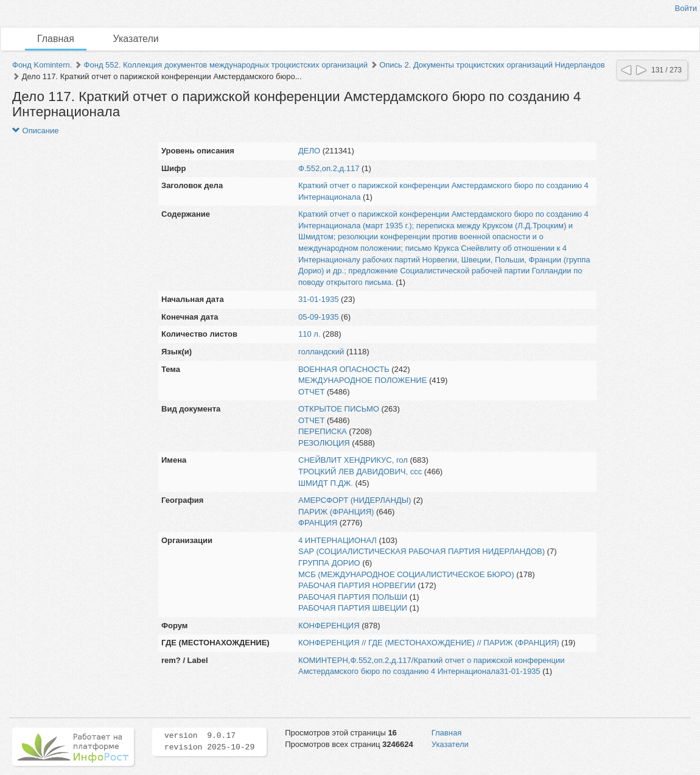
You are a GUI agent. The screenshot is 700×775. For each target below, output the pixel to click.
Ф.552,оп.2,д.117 (329, 168)
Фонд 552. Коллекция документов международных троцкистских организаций (226, 65)
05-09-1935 (319, 317)
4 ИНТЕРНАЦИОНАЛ (338, 540)
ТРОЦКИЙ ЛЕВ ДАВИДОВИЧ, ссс (360, 472)
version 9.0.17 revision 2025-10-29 (209, 742)
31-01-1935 (319, 299)
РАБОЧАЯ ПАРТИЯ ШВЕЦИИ (353, 608)
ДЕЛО (309, 151)
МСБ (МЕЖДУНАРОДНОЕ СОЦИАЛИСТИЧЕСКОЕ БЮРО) (406, 574)
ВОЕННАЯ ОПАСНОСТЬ (344, 369)
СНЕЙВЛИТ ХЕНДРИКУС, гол (353, 460)
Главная (56, 39)
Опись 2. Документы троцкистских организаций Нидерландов (492, 65)
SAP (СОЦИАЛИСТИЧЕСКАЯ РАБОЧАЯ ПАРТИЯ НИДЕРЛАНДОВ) (422, 551)
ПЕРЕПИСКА (323, 431)
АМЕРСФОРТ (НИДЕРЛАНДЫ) (355, 500)
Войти (686, 8)
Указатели (136, 39)
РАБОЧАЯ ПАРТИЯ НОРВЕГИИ (357, 585)
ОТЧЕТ (311, 392)
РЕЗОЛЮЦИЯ (324, 443)
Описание (35, 131)
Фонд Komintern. (42, 65)
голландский (321, 352)
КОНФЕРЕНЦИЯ (329, 626)
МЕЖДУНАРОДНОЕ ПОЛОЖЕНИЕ (362, 380)
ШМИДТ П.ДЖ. (326, 483)
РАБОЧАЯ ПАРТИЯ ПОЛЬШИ (353, 597)
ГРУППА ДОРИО (329, 563)
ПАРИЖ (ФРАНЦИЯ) (336, 512)
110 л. (310, 334)
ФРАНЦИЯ (318, 523)
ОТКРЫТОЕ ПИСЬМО (339, 409)
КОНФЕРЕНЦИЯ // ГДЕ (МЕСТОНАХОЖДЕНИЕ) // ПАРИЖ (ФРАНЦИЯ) (429, 643)
